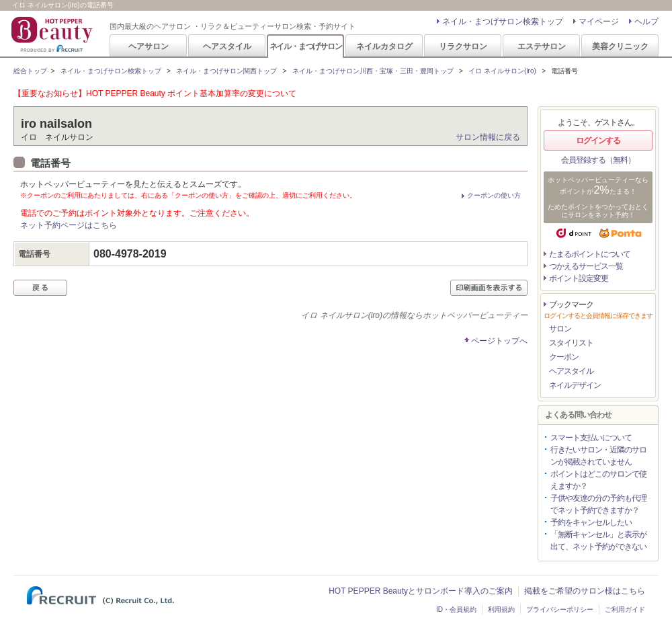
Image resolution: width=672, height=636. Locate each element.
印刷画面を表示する (489, 288)
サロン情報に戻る (488, 137)
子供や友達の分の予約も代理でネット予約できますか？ (598, 504)
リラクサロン (463, 46)
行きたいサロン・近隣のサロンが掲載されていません (598, 456)
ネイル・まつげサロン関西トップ (226, 71)
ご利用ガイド (625, 609)
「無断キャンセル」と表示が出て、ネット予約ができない (598, 541)
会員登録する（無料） (598, 160)
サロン (560, 329)
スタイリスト (571, 343)
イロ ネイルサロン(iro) (502, 71)
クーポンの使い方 (494, 195)
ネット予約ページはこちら (69, 225)
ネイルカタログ (384, 46)
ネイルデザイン (575, 385)
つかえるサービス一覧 (586, 266)
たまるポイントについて (590, 254)
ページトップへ (499, 341)
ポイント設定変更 (579, 278)
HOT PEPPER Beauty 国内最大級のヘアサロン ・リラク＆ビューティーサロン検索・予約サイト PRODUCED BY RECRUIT (53, 34)
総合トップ (30, 71)
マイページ (599, 22)
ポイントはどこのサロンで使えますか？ (598, 480)
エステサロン (542, 46)
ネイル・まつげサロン (306, 46)
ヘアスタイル (227, 46)
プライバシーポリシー (560, 609)
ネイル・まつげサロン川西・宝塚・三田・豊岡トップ (373, 71)
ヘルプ (646, 22)
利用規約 (501, 609)
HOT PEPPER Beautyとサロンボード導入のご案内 (421, 591)
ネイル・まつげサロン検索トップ (503, 22)
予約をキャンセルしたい (591, 522)
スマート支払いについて (591, 438)
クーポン (564, 357)
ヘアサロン (149, 46)
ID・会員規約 (456, 609)
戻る (40, 288)
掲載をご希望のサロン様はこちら (585, 591)
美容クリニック (620, 46)
